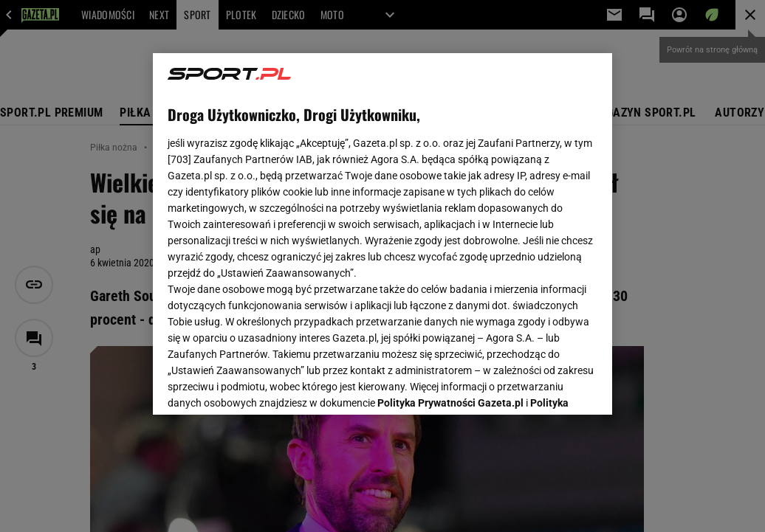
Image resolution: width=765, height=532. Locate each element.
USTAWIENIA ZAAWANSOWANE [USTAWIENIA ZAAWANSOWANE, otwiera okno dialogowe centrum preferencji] (265, 385)
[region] (382, 234)
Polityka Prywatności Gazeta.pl (450, 219)
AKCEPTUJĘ (548, 386)
